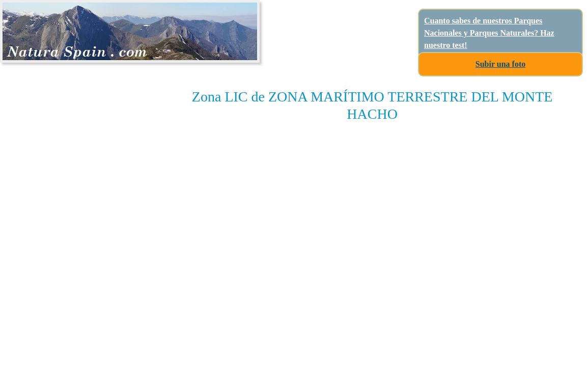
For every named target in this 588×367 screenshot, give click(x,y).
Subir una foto (500, 64)
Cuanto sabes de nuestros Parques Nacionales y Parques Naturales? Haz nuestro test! (489, 33)
